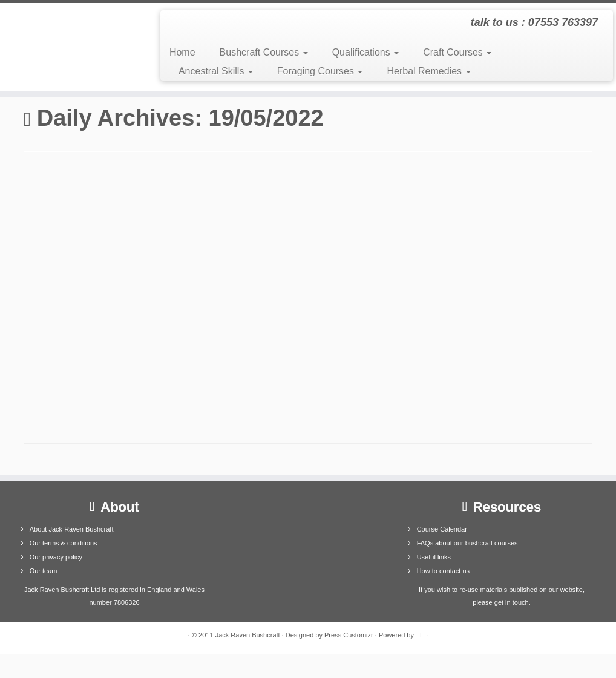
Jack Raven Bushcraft (248, 635)
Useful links (434, 557)
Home (182, 52)
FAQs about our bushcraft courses (467, 543)
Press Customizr (349, 635)
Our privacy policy (56, 557)
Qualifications (366, 52)
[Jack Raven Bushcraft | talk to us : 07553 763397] (72, 47)
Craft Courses (457, 52)
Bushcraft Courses (264, 52)
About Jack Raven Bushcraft (72, 529)
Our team (44, 571)
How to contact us (443, 571)
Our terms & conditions (64, 543)
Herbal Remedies (428, 71)
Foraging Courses (320, 71)
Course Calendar (442, 529)
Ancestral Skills (216, 71)
